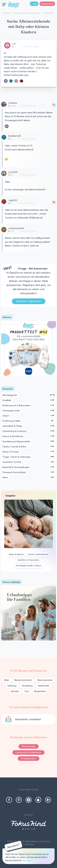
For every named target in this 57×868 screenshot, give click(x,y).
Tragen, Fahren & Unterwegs (17, 457)
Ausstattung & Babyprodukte (17, 442)
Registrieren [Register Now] (47, 4)
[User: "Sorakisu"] (4, 104)
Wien (7, 680)
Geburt (6, 416)
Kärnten (15, 691)
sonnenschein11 (16, 228)
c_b (14, 44)
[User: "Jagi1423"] (4, 202)
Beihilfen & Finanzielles (29, 560)
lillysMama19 (15, 136)
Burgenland (40, 691)
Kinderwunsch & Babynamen (17, 406)
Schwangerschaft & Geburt (28, 566)
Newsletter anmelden (28, 719)
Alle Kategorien (10, 395)
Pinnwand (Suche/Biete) (15, 473)
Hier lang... (27, 860)
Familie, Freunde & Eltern (15, 447)
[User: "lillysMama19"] (11, 81)
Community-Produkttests (28, 752)
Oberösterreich (45, 680)
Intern (6, 478)
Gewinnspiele (29, 746)
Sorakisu (13, 103)
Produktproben (29, 758)
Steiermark (43, 686)
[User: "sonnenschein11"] (4, 230)
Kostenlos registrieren (28, 301)
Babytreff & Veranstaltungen (17, 467)
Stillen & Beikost (16, 554)
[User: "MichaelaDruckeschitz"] (16, 81)
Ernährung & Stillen (12, 421)
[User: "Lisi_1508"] (4, 173)
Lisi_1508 (13, 172)
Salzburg (12, 686)
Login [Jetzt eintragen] (34, 4)
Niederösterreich (23, 680)
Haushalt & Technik (12, 462)
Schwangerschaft (12, 411)
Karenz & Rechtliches (13, 436)
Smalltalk (7, 400)
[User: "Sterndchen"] (6, 81)
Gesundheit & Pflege (13, 426)
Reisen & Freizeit (11, 452)
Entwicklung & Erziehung (15, 431)
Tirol (26, 691)
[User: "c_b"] (7, 45)
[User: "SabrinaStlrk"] (21, 81)
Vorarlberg (27, 686)
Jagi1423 (13, 200)
